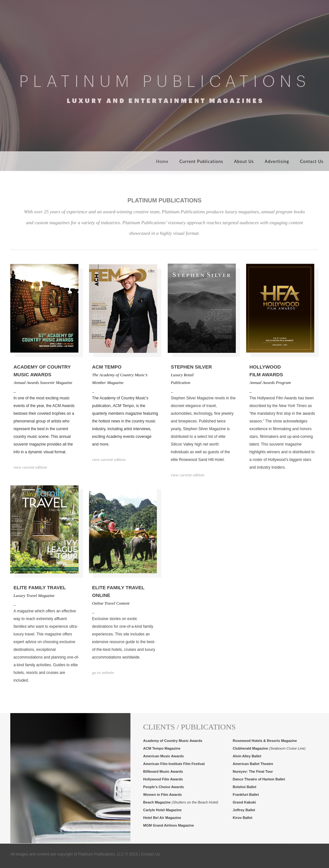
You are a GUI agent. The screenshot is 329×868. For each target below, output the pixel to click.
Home (162, 161)
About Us (244, 161)
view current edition (30, 467)
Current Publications (201, 161)
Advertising (277, 161)
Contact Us (312, 161)
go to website (103, 672)
